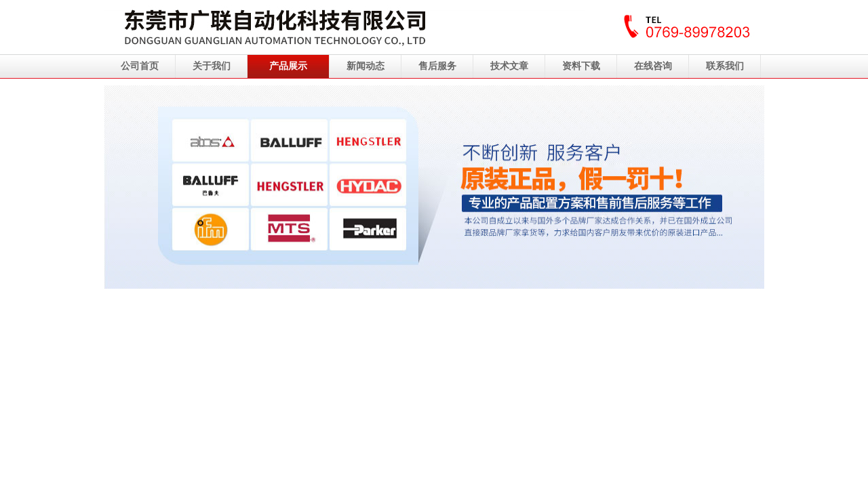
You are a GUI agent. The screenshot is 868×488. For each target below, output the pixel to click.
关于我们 (212, 66)
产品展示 (288, 66)
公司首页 (140, 66)
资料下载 (581, 66)
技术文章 (509, 66)
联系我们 (725, 66)
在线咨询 (653, 66)
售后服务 (437, 66)
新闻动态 (366, 66)
